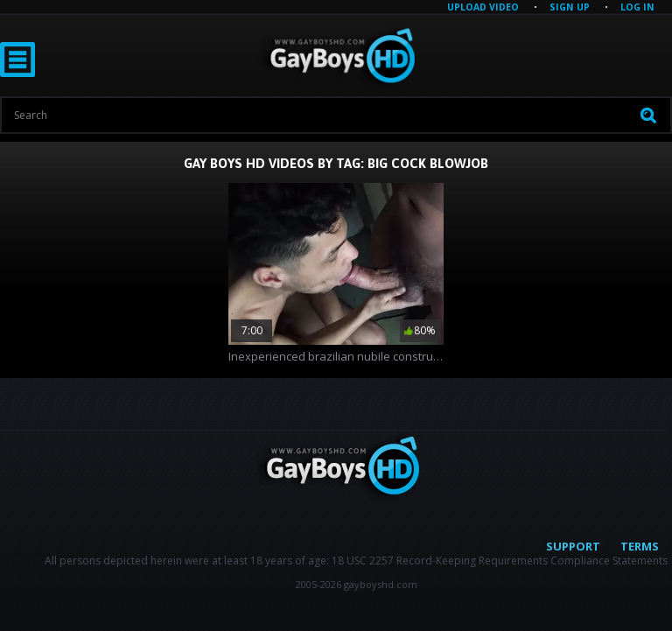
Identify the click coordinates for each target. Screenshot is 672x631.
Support (573, 546)
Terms (640, 546)
